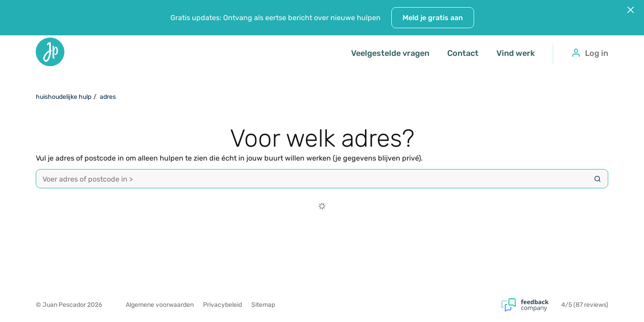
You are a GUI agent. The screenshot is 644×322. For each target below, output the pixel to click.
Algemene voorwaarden (160, 305)
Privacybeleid (222, 305)
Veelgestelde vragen (390, 53)
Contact (463, 53)
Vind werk (516, 53)
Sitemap (263, 305)
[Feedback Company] (531, 305)
